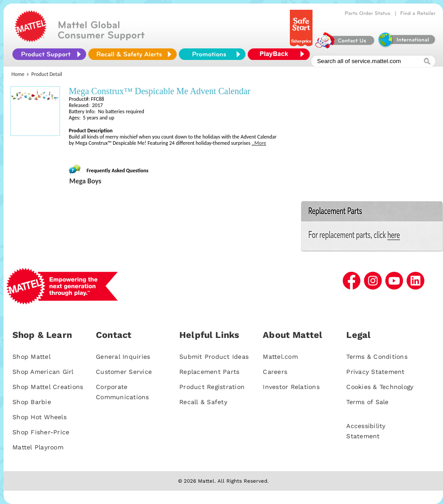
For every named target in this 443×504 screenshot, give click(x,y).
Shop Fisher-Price (41, 432)
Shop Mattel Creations (48, 387)
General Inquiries (123, 357)
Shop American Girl (43, 372)
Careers (275, 372)
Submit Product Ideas (214, 357)
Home (18, 74)
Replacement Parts (209, 372)
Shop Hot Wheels (40, 417)
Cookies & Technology (380, 387)
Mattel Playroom (38, 447)
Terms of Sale (367, 402)
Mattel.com (280, 357)
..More (259, 143)
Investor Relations (291, 387)
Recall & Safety (203, 402)
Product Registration (212, 387)
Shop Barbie (32, 402)
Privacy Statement (375, 372)
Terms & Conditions (377, 357)
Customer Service (124, 372)
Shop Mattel (32, 357)
